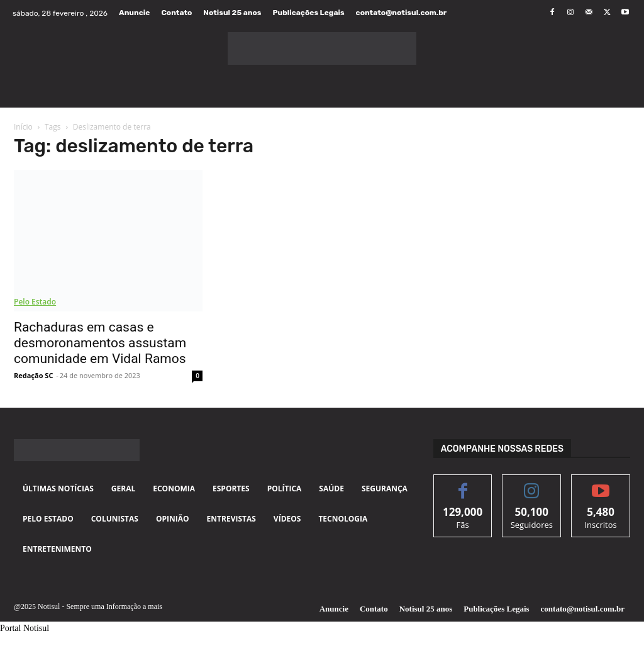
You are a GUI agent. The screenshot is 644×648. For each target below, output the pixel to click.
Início (23, 127)
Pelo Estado (35, 302)
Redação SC (33, 375)
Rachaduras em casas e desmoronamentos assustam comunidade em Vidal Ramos (100, 343)
